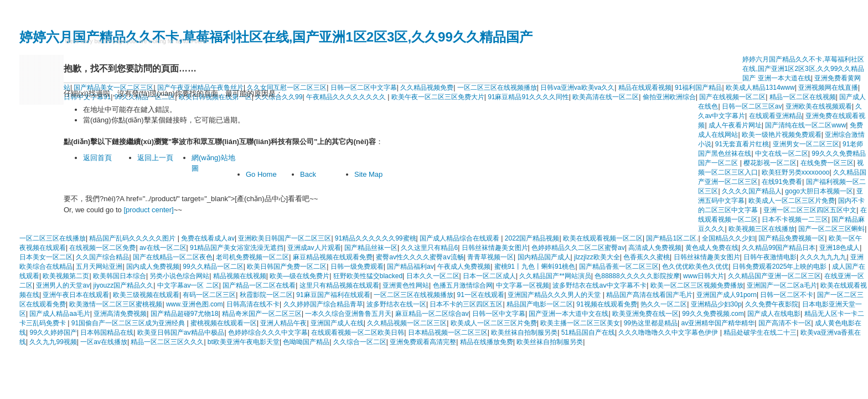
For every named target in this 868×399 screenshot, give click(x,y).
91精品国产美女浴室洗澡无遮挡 (237, 248)
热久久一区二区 (664, 304)
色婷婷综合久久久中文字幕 (268, 332)
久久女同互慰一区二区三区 (287, 88)
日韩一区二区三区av (752, 106)
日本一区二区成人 (489, 276)
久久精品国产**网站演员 (555, 276)
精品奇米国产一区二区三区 (262, 314)
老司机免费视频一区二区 (252, 257)
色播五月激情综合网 (463, 285)
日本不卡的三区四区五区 (466, 304)
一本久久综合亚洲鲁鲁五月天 (348, 314)
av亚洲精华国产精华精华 (718, 323)
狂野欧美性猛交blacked (368, 276)
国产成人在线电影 (774, 314)
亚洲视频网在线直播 (828, 88)
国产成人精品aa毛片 (60, 314)
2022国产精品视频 (532, 238)
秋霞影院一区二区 (266, 295)
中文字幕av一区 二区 (188, 285)
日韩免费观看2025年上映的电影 (781, 267)
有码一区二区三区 (209, 295)
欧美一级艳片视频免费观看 (782, 135)
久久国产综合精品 (102, 257)
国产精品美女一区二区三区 (113, 88)
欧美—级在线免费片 (299, 276)
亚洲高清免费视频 (120, 314)
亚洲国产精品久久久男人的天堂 (555, 295)
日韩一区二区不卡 (787, 295)
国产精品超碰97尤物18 (185, 314)
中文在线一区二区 (782, 154)
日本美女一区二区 (46, 257)
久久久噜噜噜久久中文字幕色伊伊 (669, 332)
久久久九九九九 (823, 257)
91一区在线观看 (481, 295)
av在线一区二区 (163, 248)
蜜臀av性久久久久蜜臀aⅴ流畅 (420, 257)
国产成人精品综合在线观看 (460, 238)
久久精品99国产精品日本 (779, 248)
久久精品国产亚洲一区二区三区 (774, 276)
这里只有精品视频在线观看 (339, 285)
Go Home (261, 174)
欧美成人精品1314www (760, 88)
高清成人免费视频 (655, 248)
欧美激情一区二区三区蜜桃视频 (116, 304)
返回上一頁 (155, 158)
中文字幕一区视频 (523, 285)
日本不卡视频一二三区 (795, 219)
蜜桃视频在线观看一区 (224, 323)
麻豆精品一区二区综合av (432, 314)
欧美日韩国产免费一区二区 (287, 267)
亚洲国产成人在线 (337, 323)
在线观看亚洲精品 (776, 116)
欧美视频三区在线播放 (762, 229)
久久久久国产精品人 (752, 191)
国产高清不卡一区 (785, 323)
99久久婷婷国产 (53, 332)
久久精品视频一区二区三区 (407, 323)
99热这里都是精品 (651, 323)
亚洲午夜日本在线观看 (76, 295)
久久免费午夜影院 (772, 304)
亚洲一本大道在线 (784, 78)
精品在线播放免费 (487, 342)
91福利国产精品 (698, 88)
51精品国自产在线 (588, 332)
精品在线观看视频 (645, 88)
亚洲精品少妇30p (716, 304)
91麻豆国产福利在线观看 (333, 295)
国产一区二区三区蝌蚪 (831, 229)
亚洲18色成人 (839, 248)
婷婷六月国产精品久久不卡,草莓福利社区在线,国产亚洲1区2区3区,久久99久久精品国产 (276, 37)
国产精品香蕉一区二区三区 (619, 267)
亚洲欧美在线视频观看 (819, 106)
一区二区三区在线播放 (53, 238)
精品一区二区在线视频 (803, 97)
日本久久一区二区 (433, 276)
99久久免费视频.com (713, 314)
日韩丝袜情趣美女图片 (495, 248)
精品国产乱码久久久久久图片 (133, 238)
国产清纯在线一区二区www (805, 125)
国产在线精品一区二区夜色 (173, 257)
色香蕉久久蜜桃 (647, 257)
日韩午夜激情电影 (770, 257)
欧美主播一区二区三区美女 (580, 323)
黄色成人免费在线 (712, 248)
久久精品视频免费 (427, 88)
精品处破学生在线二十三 (760, 332)
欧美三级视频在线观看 (146, 295)
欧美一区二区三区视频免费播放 (697, 285)
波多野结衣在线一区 (396, 304)
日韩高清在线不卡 (253, 304)
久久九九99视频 (53, 342)
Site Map (368, 174)
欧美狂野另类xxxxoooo (796, 172)
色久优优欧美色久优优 (695, 267)
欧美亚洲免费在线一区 (645, 314)
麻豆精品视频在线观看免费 (333, 257)
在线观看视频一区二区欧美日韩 (358, 332)
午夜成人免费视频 (464, 267)
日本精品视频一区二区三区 (448, 332)
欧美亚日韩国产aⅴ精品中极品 (181, 332)
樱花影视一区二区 (770, 163)
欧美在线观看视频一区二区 (603, 238)
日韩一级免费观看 (357, 267)
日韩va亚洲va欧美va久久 (577, 88)
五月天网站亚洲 (99, 267)
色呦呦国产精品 (306, 342)
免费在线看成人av (208, 238)
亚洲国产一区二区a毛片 (782, 285)
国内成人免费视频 (153, 267)
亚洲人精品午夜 (283, 323)
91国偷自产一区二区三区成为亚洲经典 (129, 323)
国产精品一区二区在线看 (259, 285)
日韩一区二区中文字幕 (364, 88)
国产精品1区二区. (672, 238)
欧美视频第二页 (66, 276)
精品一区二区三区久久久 (167, 342)
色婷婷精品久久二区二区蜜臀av (578, 248)
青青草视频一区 (490, 257)
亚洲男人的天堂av (63, 285)
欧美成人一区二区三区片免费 (792, 201)
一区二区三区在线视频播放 (497, 88)
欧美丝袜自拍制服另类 (524, 332)
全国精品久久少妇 (728, 238)
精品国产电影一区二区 (540, 304)
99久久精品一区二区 (213, 267)
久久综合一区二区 (360, 342)
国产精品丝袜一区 (371, 248)
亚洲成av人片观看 (314, 248)
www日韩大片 (704, 276)
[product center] (148, 210)
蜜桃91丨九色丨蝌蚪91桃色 (535, 267)
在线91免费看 (782, 182)
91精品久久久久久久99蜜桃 (376, 238)
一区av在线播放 (104, 342)
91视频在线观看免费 (606, 304)
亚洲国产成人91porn (727, 295)
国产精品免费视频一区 (792, 238)
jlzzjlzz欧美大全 (597, 257)
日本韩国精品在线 (107, 332)
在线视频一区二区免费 (102, 248)
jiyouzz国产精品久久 (124, 285)
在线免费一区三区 (827, 163)
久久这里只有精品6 (429, 248)
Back (308, 174)
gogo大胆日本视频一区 (819, 191)
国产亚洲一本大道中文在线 (569, 314)
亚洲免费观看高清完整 (423, 342)
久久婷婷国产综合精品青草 (323, 304)
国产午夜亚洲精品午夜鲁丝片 (200, 88)
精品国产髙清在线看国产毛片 (649, 295)
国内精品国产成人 (544, 257)
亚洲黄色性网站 (406, 285)
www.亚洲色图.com (195, 304)
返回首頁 (97, 158)
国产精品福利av (410, 267)
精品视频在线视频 (240, 276)
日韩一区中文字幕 (499, 314)
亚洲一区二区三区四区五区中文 (810, 210)
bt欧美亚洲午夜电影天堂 (244, 342)
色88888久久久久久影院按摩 (637, 276)
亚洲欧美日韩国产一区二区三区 (285, 238)
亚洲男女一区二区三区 (806, 144)
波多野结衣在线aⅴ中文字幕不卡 (600, 285)
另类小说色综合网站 (179, 276)
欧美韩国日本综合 (120, 276)
